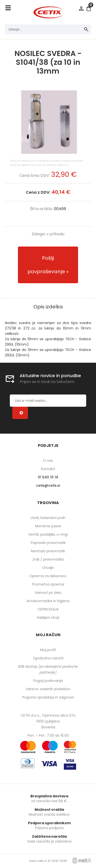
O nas (48, 461)
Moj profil (48, 650)
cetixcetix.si (48, 485)
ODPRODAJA (48, 609)
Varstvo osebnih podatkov (48, 689)
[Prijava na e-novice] (20, 413)
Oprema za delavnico (48, 576)
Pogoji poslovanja (48, 681)
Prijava (81, 9)
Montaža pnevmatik (48, 551)
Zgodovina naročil (48, 658)
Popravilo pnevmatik (48, 543)
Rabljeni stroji (48, 618)
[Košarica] (89, 9)
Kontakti (48, 469)
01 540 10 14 (48, 477)
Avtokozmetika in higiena (48, 601)
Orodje (48, 568)
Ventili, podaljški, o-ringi (48, 534)
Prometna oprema (48, 584)
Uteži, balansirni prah (48, 518)
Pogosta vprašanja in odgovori (48, 697)
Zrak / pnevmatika (48, 559)
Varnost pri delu (48, 593)
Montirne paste (48, 526)
